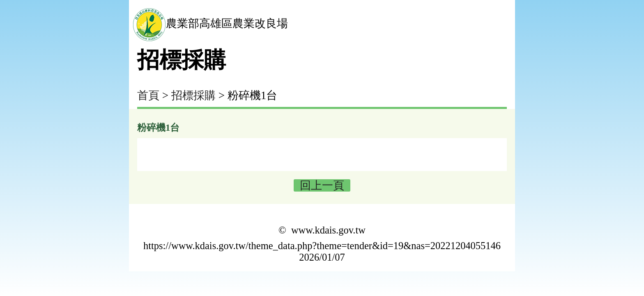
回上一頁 (322, 185)
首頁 (148, 95)
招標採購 (193, 95)
